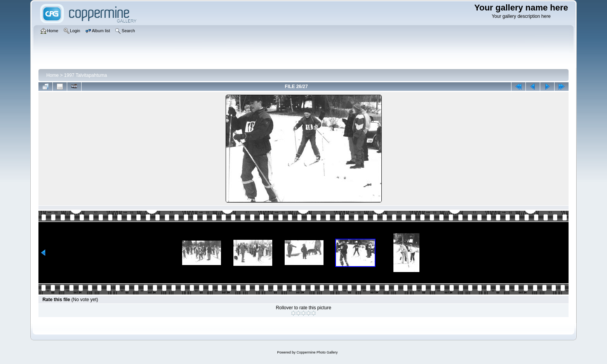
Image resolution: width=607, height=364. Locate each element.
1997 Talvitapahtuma (86, 75)
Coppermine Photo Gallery (317, 352)
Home (52, 75)
